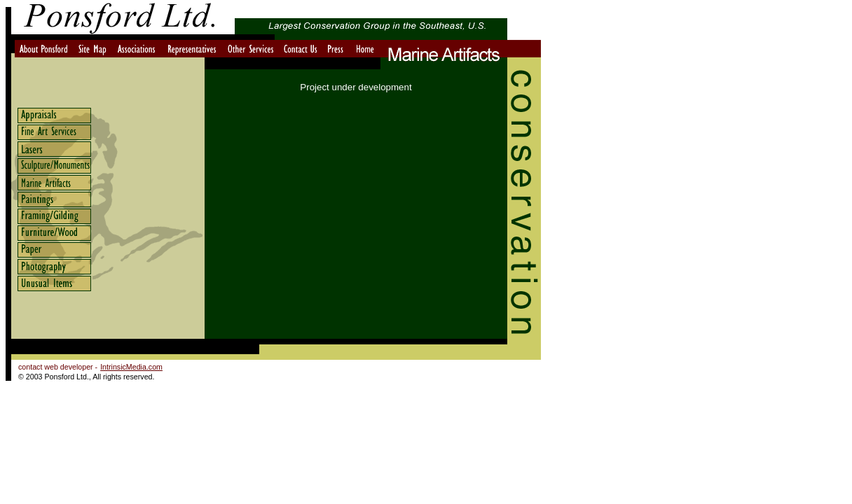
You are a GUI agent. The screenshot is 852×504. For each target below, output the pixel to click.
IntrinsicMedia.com (131, 367)
